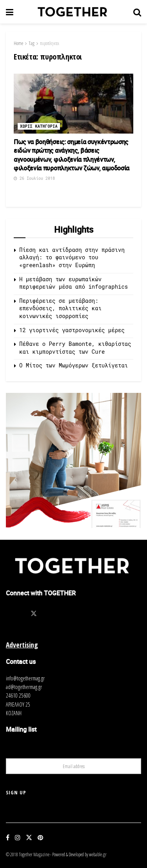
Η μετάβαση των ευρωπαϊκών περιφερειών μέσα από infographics (73, 283)
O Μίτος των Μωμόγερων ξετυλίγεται (73, 365)
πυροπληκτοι (50, 43)
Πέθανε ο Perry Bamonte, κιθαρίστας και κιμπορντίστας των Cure (75, 348)
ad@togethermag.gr (24, 687)
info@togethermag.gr (25, 678)
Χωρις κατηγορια (39, 126)
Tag (32, 43)
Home (18, 43)
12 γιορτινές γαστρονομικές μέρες (72, 330)
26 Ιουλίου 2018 (34, 178)
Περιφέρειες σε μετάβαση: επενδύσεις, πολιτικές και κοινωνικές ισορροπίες (60, 308)
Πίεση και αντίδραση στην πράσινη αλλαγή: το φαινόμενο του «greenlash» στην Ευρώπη (72, 257)
